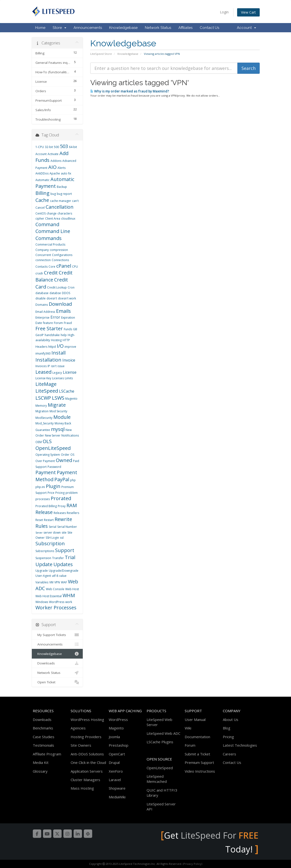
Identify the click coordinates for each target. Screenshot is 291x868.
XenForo (116, 771)
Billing (42, 193)
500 (56, 147)
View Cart (248, 12)
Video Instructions (200, 771)
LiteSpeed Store (101, 54)
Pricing (60, 493)
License (70, 372)
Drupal (114, 762)
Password (54, 467)
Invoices (41, 366)
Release (44, 512)
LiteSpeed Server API (161, 806)
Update (44, 564)
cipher (40, 219)
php (73, 480)
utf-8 (55, 576)
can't (75, 201)
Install (58, 353)
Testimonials (43, 745)
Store (59, 28)
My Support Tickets (57, 635)
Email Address (45, 312)
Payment (46, 472)
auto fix (66, 173)
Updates (63, 564)
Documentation (197, 737)
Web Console (55, 589)
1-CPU (40, 147)
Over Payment (45, 461)
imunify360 (43, 353)
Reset (39, 520)
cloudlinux (68, 219)
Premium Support (199, 762)
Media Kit (41, 762)
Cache (42, 200)
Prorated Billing (46, 506)
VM (51, 582)
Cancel (40, 208)
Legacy (57, 373)
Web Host (72, 589)
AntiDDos (42, 173)
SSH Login (52, 538)
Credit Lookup (57, 287)
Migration (42, 411)
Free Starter (49, 328)
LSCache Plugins (160, 742)
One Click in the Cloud (88, 762)
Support (65, 550)
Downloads (57, 663)
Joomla (114, 737)
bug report (64, 194)
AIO (52, 167)
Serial (53, 527)
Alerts (62, 168)
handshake (52, 335)
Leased (43, 372)
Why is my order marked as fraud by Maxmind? (130, 91)
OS (72, 455)
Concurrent (43, 255)
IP (49, 366)
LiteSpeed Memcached (157, 779)
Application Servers (87, 771)
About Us (231, 719)
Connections (60, 260)
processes (43, 499)
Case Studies (44, 737)
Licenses (58, 378)
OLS (47, 441)
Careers (229, 754)
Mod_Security (45, 423)
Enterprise (42, 318)
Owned (64, 460)
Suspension (43, 558)
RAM (72, 505)
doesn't (52, 298)
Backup (62, 187)
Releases (60, 513)
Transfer (58, 558)
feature (48, 323)
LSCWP (43, 398)
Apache (55, 173)
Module (62, 417)
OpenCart (117, 754)
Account (246, 28)
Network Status (158, 28)
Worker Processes (56, 608)
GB (75, 329)
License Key (43, 378)
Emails (63, 311)
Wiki (188, 728)
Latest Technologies (240, 745)
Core (52, 267)
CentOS (41, 213)
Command (47, 224)
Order (65, 455)
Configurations (62, 255)
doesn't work (67, 298)
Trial (70, 557)
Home (40, 28)
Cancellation (60, 207)
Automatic (42, 180)
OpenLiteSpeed (53, 448)
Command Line (53, 231)
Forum (58, 323)
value (63, 576)
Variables (42, 582)
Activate (53, 154)
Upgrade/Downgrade (64, 571)
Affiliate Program (47, 754)
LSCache (67, 391)
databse (55, 293)
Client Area (53, 219)
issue (61, 366)
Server (39, 533)
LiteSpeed (47, 391)
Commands (49, 238)
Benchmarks (43, 728)
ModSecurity (44, 418)
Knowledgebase (123, 28)
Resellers (73, 513)
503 (64, 146)
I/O (60, 346)
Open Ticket (57, 682)
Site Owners (81, 745)
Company (42, 250)
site (64, 533)
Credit (51, 273)
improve (70, 347)
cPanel (64, 266)
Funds (68, 329)
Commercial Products (50, 244)
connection (43, 260)
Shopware (117, 788)
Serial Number (67, 527)
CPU (75, 267)
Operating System (48, 455)
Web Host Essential (49, 596)
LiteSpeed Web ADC (163, 733)
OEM (39, 442)
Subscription (50, 543)
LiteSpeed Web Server (159, 722)
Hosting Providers (86, 737)
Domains (42, 305)
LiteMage (46, 384)
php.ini (40, 487)
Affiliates (185, 28)
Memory (41, 406)
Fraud (68, 323)
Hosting (56, 340)
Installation (48, 360)
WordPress (57, 602)
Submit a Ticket (197, 754)
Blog (227, 728)
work (69, 602)
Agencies (78, 728)
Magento (71, 399)
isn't (54, 366)
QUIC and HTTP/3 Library (162, 793)
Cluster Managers (85, 780)
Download (60, 304)
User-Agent (43, 576)
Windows (42, 602)
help (64, 335)
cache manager (61, 201)
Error (55, 317)
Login (224, 12)
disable (41, 298)
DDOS (66, 293)
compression (59, 250)
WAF (64, 582)
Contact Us (209, 28)
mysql (58, 429)
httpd (52, 347)
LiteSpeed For (220, 835)
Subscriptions (45, 551)
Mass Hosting (82, 788)
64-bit (73, 147)
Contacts (42, 267)
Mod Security (58, 411)
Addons (56, 161)
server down (52, 533)
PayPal (62, 479)
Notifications (70, 435)
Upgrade (42, 571)
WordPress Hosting (87, 719)
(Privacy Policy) (192, 864)
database (42, 293)
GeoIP (40, 335)
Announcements (88, 28)
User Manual (195, 719)
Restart (49, 520)
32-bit (49, 147)
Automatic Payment (55, 183)
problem (72, 493)
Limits (69, 378)
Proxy (62, 506)
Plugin (53, 486)
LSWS (58, 398)
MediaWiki (117, 797)
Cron (71, 287)
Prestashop (119, 745)
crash (39, 273)
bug (53, 194)
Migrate (57, 405)
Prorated (61, 498)
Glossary (40, 771)
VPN (57, 582)
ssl (62, 538)
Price (51, 493)
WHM (69, 595)
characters (65, 213)
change (52, 213)
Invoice (69, 360)
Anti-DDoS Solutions (87, 754)
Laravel (115, 780)
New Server (53, 435)
